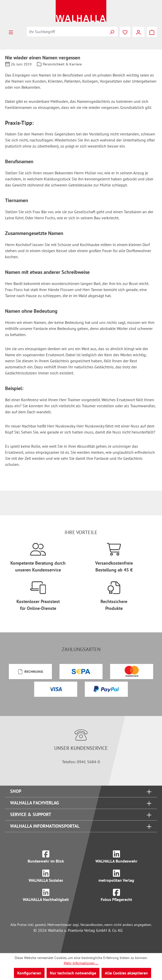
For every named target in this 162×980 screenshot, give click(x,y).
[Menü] (11, 32)
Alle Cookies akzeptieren (126, 973)
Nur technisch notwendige (73, 973)
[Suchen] (112, 32)
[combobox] (67, 32)
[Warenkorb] (152, 32)
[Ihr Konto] (138, 32)
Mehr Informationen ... (81, 963)
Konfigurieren (29, 973)
